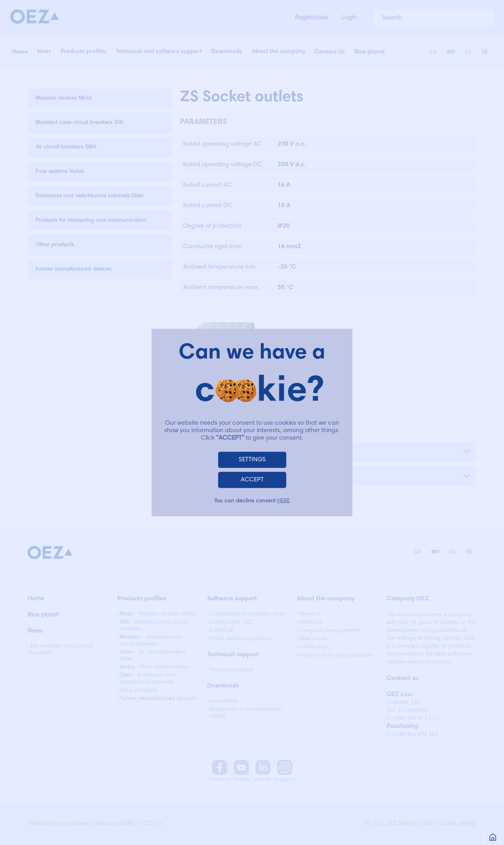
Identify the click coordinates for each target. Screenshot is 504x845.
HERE (283, 501)
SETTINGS (252, 460)
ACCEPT (252, 480)
